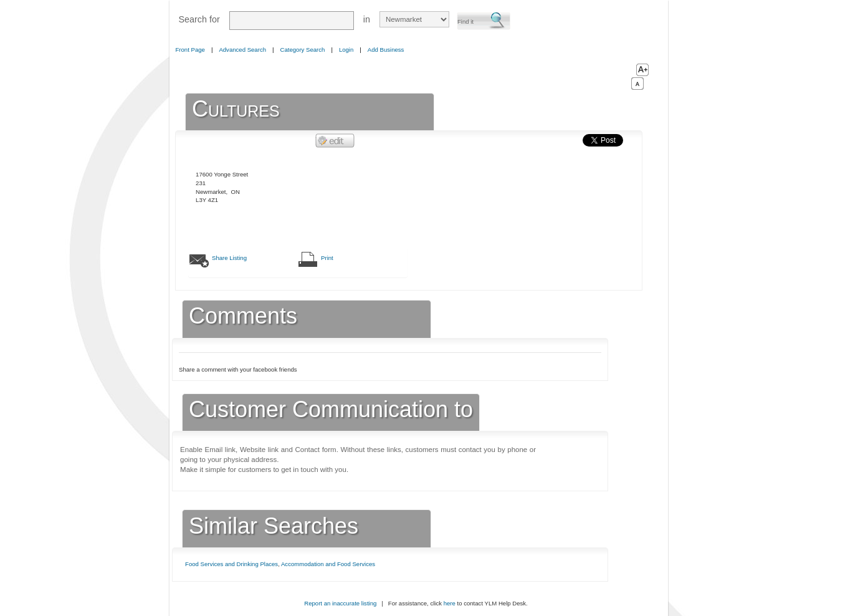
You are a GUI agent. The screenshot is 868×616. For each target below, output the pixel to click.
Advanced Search (242, 50)
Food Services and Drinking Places (231, 564)
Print (327, 258)
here (450, 603)
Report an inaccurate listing (340, 603)
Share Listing (229, 258)
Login (346, 50)
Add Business (386, 50)
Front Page (190, 50)
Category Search (303, 50)
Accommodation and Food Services (328, 564)
